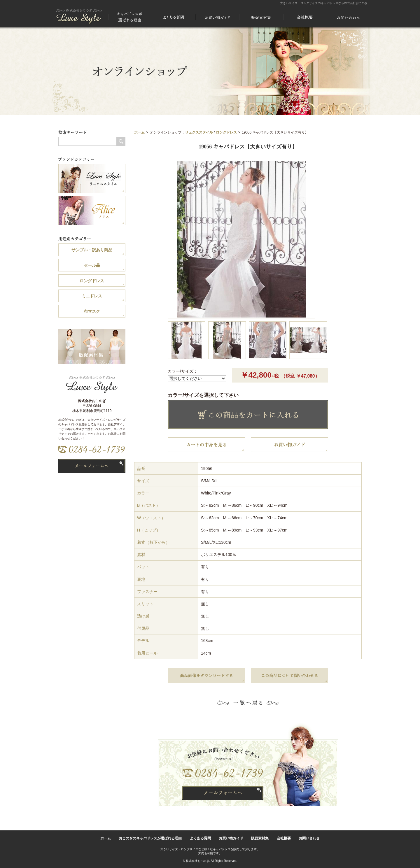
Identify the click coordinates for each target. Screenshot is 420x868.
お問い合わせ (309, 838)
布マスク (92, 311)
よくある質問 (200, 838)
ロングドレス (226, 132)
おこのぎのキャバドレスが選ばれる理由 (150, 838)
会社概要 (284, 838)
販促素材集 (260, 838)
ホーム (139, 132)
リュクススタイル (199, 132)
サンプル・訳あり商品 (92, 250)
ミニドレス (92, 296)
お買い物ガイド (231, 838)
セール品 (92, 265)
